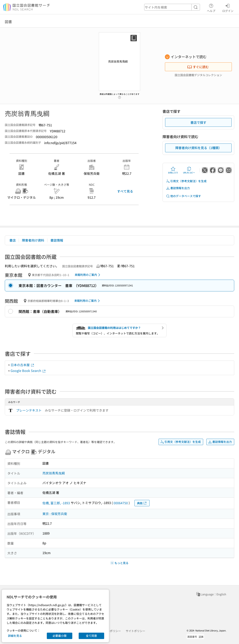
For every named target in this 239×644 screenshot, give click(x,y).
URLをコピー (189, 170)
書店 (13, 240)
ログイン (228, 7)
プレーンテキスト (29, 410)
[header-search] (172, 7)
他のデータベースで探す (183, 196)
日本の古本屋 (23, 365)
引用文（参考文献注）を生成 (186, 181)
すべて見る (125, 191)
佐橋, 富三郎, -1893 (56, 503)
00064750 (121, 503)
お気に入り (173, 170)
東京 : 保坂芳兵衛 (55, 514)
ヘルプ (211, 7)
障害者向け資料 (33, 240)
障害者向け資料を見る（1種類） (198, 148)
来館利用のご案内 (88, 275)
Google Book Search (28, 371)
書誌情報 (57, 240)
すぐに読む (198, 67)
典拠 (142, 503)
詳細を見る (15, 636)
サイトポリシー (135, 631)
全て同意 (91, 636)
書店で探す (198, 122)
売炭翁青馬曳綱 (54, 473)
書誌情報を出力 (178, 188)
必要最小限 (60, 636)
